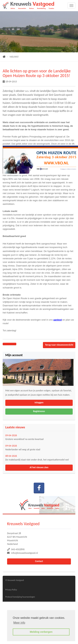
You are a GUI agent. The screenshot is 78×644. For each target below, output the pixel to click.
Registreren (39, 411)
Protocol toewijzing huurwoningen (20, 597)
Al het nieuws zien (39, 467)
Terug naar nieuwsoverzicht (59, 345)
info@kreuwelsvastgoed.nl (24, 553)
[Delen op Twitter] (13, 344)
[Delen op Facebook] (6, 344)
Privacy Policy (11, 590)
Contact (39, 561)
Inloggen (39, 402)
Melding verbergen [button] (41, 632)
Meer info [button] (19, 623)
